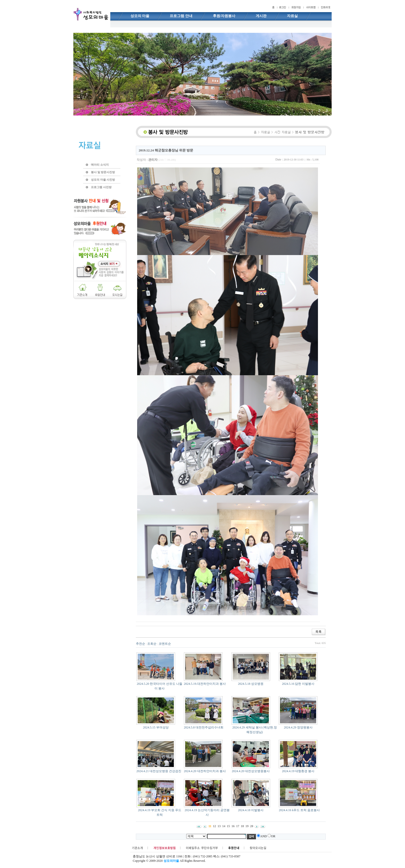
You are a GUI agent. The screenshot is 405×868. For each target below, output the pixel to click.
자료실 (292, 16)
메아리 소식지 (100, 165)
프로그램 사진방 (101, 187)
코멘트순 (165, 644)
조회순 (152, 644)
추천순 (141, 644)
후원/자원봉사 (224, 16)
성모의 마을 (140, 16)
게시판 (261, 16)
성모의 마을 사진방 (103, 180)
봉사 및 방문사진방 (103, 172)
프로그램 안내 (181, 16)
